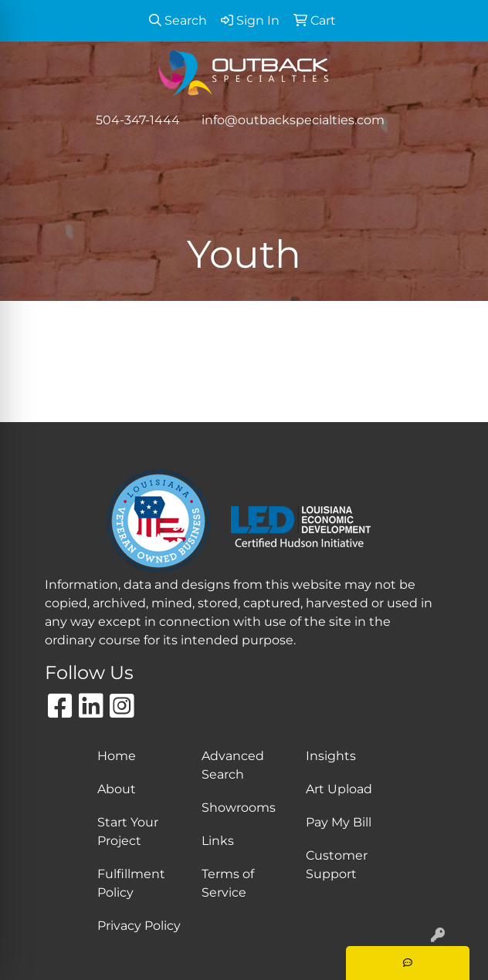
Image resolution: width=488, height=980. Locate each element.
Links (218, 841)
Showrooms (239, 808)
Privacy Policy (139, 926)
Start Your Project (128, 831)
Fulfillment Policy (131, 883)
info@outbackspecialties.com (293, 120)
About (117, 789)
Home (117, 756)
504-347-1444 (138, 120)
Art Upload (339, 789)
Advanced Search (233, 765)
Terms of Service (228, 883)
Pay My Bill (339, 822)
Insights (331, 756)
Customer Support (337, 865)
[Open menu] (457, 152)
